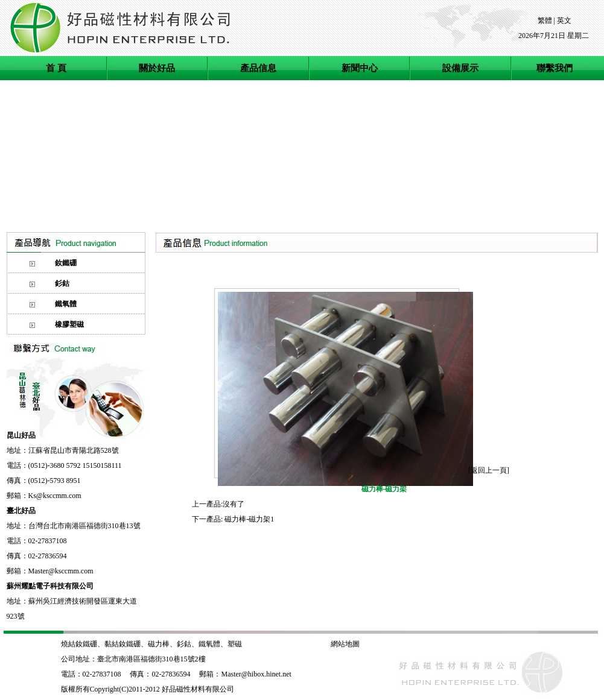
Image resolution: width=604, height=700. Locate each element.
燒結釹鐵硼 (79, 644)
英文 (564, 20)
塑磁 (236, 644)
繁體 (545, 20)
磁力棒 (159, 644)
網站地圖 (345, 644)
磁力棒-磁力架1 (249, 519)
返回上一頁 (489, 470)
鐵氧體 (209, 644)
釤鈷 (184, 644)
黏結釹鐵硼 (122, 644)
